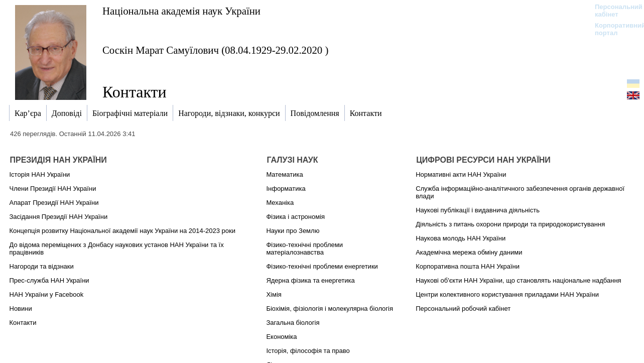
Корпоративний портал (614, 29)
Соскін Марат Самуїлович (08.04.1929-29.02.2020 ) (215, 50)
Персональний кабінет (614, 11)
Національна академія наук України (181, 11)
